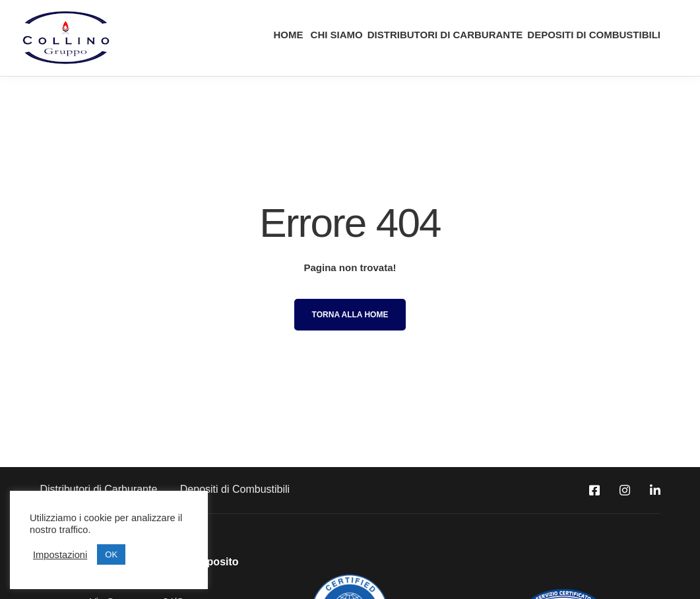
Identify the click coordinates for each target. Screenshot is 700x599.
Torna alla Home (350, 315)
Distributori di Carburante (99, 489)
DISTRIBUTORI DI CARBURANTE (445, 35)
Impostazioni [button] (60, 555)
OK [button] (111, 554)
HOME (287, 35)
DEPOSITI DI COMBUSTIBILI (594, 35)
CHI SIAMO (335, 35)
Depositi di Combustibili (235, 489)
